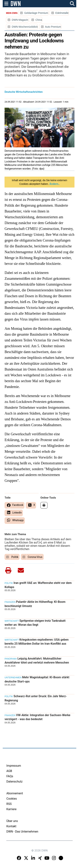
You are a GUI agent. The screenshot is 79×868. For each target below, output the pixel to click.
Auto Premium (53, 27)
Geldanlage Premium (36, 13)
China (39, 20)
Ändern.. (54, 184)
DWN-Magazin (20, 20)
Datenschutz (14, 782)
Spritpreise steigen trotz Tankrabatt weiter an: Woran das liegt (35, 623)
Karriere (11, 809)
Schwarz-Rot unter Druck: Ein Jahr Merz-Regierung (36, 698)
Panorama (11, 659)
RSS (9, 804)
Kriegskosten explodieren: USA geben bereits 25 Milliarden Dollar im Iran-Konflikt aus (37, 642)
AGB (9, 771)
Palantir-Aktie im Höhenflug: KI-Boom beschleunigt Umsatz (35, 604)
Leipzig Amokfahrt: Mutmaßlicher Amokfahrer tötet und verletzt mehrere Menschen (37, 661)
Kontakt (11, 826)
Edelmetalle (62, 13)
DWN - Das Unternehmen (22, 832)
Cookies (12, 799)
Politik (15, 557)
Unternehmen (13, 678)
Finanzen (10, 602)
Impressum (14, 766)
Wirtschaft (12, 621)
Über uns (12, 821)
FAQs (10, 776)
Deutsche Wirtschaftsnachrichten (24, 92)
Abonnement (15, 793)
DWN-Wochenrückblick (25, 27)
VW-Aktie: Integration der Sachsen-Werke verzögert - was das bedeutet (37, 717)
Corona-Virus (35, 557)
